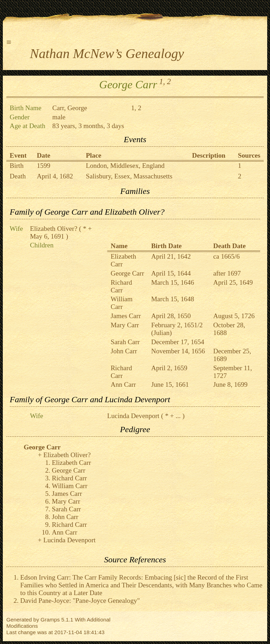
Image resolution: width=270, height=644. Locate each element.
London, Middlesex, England (125, 166)
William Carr (122, 303)
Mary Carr (125, 325)
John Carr (124, 351)
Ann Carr (123, 384)
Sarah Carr (125, 342)
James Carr (126, 316)
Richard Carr (121, 286)
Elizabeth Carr (72, 463)
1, (162, 81)
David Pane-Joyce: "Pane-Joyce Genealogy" (80, 601)
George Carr (127, 273)
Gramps (50, 620)
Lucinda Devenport (133, 416)
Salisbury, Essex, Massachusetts (129, 176)
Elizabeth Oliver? (54, 229)
